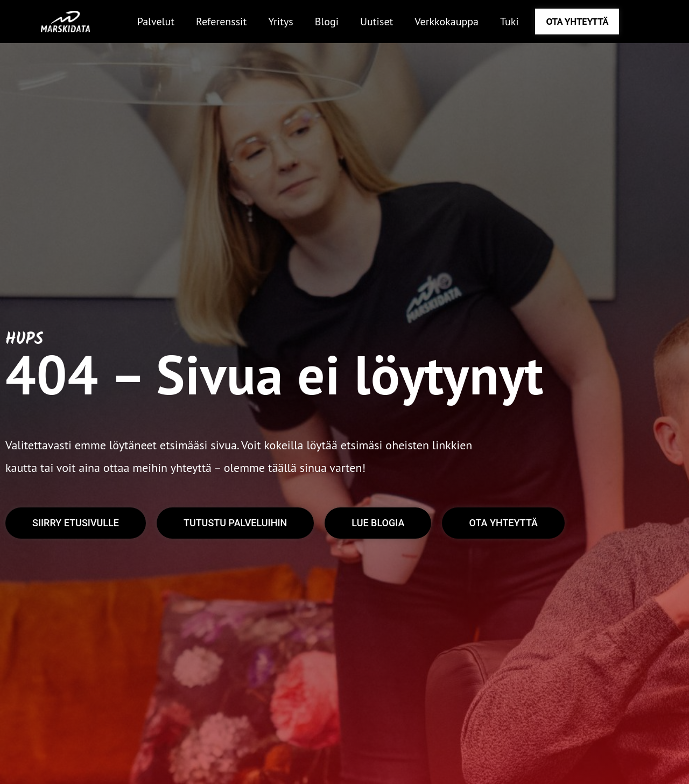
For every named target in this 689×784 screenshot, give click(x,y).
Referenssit (221, 22)
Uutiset (377, 22)
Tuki (509, 22)
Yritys (280, 22)
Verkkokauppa (447, 22)
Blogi (327, 22)
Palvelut (156, 22)
